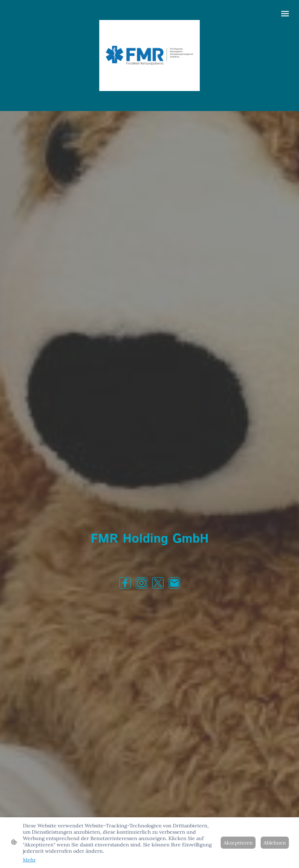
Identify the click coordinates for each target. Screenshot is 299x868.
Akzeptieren (238, 843)
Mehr (29, 860)
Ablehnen (275, 843)
